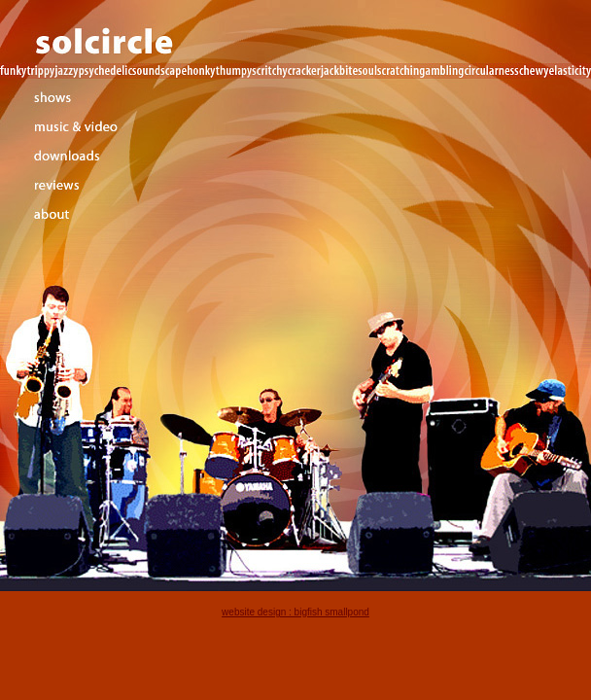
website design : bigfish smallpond (295, 612)
